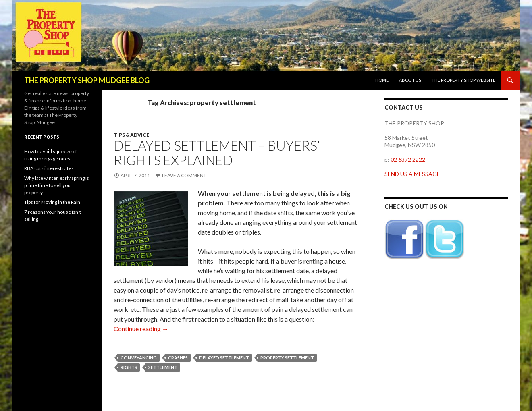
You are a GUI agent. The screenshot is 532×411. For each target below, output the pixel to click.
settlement (163, 367)
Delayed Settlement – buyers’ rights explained (217, 153)
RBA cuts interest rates (49, 168)
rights (129, 367)
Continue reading (141, 329)
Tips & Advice (131, 135)
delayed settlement (224, 358)
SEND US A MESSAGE (412, 174)
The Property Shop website (463, 80)
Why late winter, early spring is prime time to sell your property (57, 185)
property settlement (287, 358)
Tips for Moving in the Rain (52, 202)
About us (410, 80)
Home (382, 80)
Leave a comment (184, 175)
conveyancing (139, 358)
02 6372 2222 (408, 159)
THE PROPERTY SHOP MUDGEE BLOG (87, 80)
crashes (178, 358)
